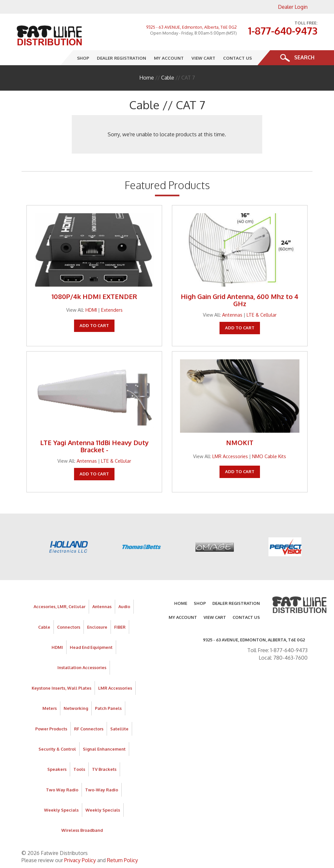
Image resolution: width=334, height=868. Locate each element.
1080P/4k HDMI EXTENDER (94, 296)
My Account (169, 58)
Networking (76, 708)
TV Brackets (104, 769)
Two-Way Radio (102, 790)
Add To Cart (94, 325)
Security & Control (57, 749)
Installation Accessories (82, 667)
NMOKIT (240, 442)
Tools (79, 769)
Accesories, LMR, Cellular (60, 606)
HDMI (91, 310)
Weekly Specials (61, 810)
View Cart (203, 58)
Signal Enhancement (104, 749)
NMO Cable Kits (269, 456)
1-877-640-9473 (283, 31)
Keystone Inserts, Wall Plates (61, 688)
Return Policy (122, 860)
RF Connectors (89, 729)
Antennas (232, 315)
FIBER (120, 627)
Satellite (119, 729)
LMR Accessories (230, 456)
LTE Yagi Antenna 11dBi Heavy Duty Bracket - (94, 446)
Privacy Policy (80, 860)
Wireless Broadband (82, 830)
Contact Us (237, 58)
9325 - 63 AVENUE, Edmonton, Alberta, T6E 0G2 (191, 27)
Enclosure (97, 627)
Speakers (57, 769)
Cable (168, 78)
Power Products (51, 729)
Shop (83, 58)
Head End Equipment (91, 647)
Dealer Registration (121, 58)
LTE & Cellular (262, 315)
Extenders (112, 310)
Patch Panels (108, 708)
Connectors (69, 627)
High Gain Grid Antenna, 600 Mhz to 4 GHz (240, 300)
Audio (124, 606)
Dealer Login (293, 7)
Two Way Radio (62, 790)
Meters (50, 708)
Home (147, 78)
